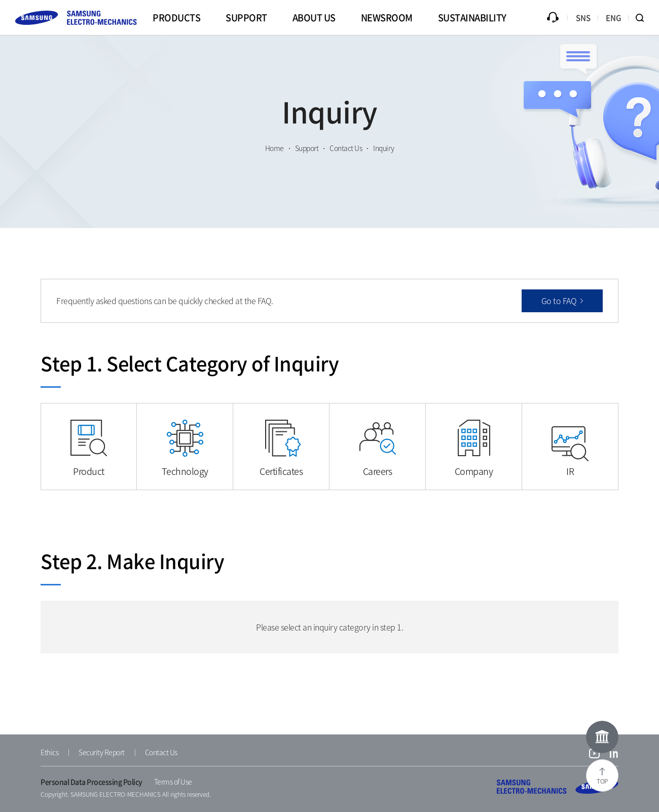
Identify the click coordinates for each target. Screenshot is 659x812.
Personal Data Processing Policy (91, 782)
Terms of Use (173, 782)
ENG (614, 18)
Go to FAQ (559, 301)
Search (644, 18)
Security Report (102, 752)
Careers (378, 471)
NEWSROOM (387, 17)
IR (570, 471)
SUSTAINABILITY (472, 17)
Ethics (49, 752)
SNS (583, 18)
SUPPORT (246, 17)
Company (474, 471)
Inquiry (553, 18)
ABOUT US (314, 17)
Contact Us (161, 752)
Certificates (281, 471)
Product (89, 471)
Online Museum (602, 737)
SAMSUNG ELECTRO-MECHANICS (558, 787)
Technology (185, 471)
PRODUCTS (176, 17)
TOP (602, 781)
